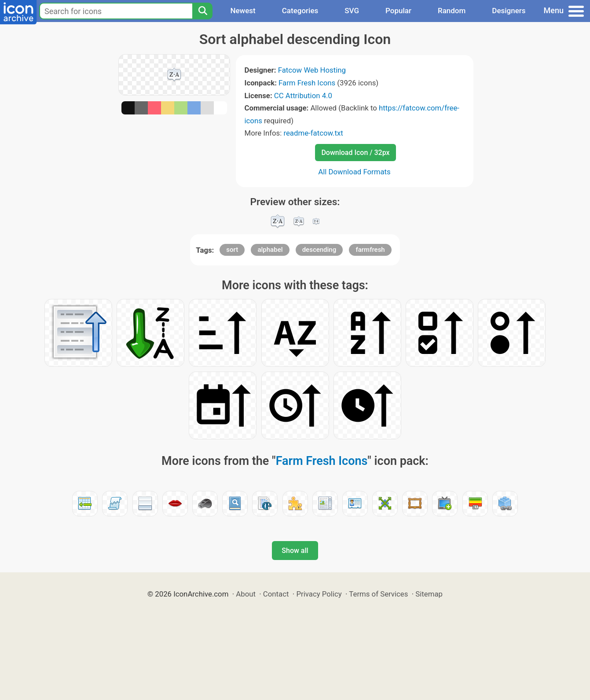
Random (452, 11)
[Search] (202, 11)
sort (232, 250)
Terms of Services (378, 594)
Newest (243, 11)
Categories (300, 11)
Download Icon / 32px (355, 153)
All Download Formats (354, 172)
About (246, 594)
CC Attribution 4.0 (303, 96)
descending (319, 250)
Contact (276, 594)
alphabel (270, 250)
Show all (295, 551)
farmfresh (370, 250)
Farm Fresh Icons (307, 83)
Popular (398, 11)
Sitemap (429, 594)
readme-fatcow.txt (313, 133)
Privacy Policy (319, 594)
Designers (509, 11)
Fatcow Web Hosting (312, 70)
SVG (352, 11)
